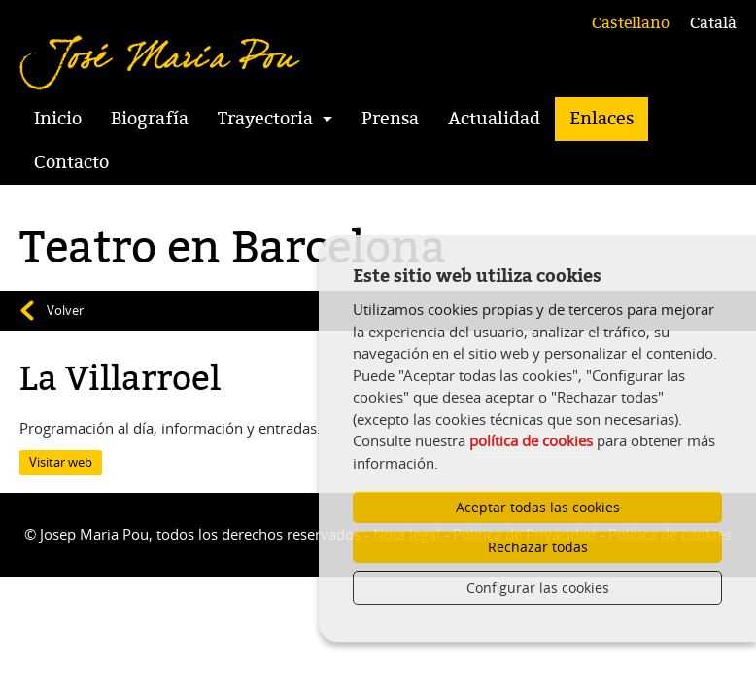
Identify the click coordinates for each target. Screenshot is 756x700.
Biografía (150, 119)
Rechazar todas (538, 547)
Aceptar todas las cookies (538, 507)
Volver (65, 310)
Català (713, 23)
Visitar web (61, 462)
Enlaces (601, 119)
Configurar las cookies (538, 588)
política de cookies (531, 440)
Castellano (631, 23)
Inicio (58, 119)
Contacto (71, 162)
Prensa (390, 119)
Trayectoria (265, 119)
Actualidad (494, 119)
